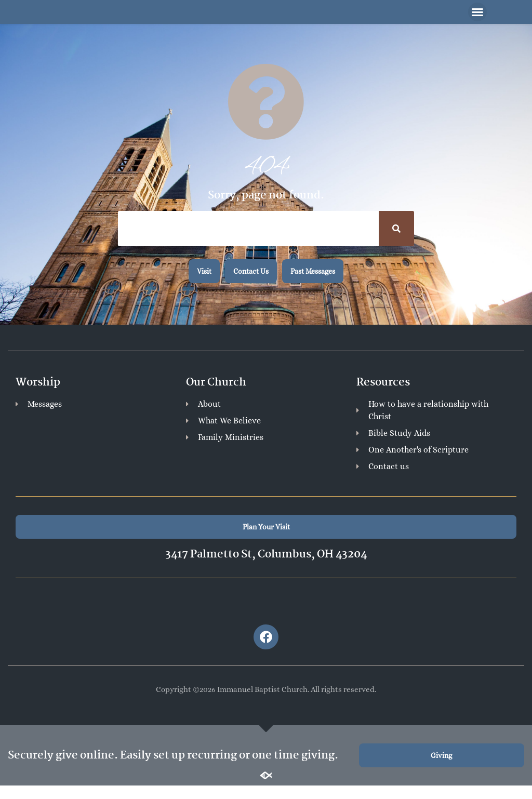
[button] (477, 13)
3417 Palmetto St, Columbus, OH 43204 (266, 556)
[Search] (396, 230)
